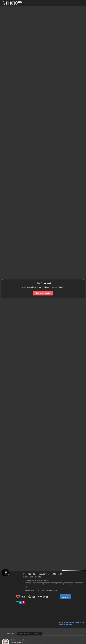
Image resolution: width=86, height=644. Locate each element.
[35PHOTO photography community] (11, 3)
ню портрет (79, 584)
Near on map (25, 634)
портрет (29, 584)
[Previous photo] (2, 280)
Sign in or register (43, 293)
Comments (10, 634)
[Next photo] (84, 280)
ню (34, 584)
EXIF (38, 634)
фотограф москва (32, 587)
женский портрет (57, 584)
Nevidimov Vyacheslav (18, 640)
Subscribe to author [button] (65, 597)
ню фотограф (69, 584)
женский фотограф (43, 584)
